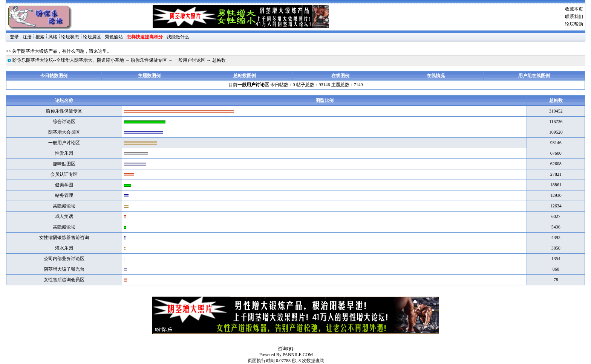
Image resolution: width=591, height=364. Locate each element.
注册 (27, 37)
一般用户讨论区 (190, 60)
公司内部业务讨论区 (64, 259)
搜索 (40, 37)
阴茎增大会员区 (64, 132)
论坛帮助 (574, 24)
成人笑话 (64, 216)
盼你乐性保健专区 (149, 60)
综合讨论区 (64, 122)
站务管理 (64, 195)
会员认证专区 (64, 174)
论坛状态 (70, 37)
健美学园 (64, 185)
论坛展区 (92, 37)
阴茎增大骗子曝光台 (64, 269)
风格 (53, 37)
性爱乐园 (64, 153)
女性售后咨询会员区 (64, 280)
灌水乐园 (64, 248)
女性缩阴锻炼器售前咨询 (64, 238)
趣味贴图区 (64, 164)
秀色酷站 (114, 37)
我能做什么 (178, 37)
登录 (14, 37)
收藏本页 (574, 9)
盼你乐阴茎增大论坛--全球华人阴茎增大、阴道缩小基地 (68, 60)
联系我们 (574, 17)
